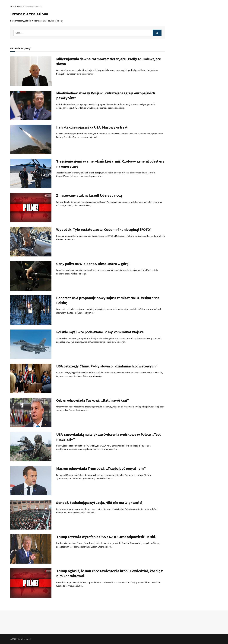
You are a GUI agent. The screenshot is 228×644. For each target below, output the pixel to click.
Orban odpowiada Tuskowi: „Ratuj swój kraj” (93, 400)
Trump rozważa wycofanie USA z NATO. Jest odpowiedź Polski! (106, 537)
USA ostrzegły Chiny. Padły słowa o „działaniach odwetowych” (107, 366)
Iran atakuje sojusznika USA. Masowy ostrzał (92, 127)
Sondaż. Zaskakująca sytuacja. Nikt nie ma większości (99, 503)
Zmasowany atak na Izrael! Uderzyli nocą (89, 195)
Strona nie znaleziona (33, 6)
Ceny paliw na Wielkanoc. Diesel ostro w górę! (93, 264)
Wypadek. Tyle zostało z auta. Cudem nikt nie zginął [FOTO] (104, 230)
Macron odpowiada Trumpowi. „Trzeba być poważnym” (101, 468)
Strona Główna (16, 6)
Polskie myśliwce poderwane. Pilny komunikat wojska (100, 332)
